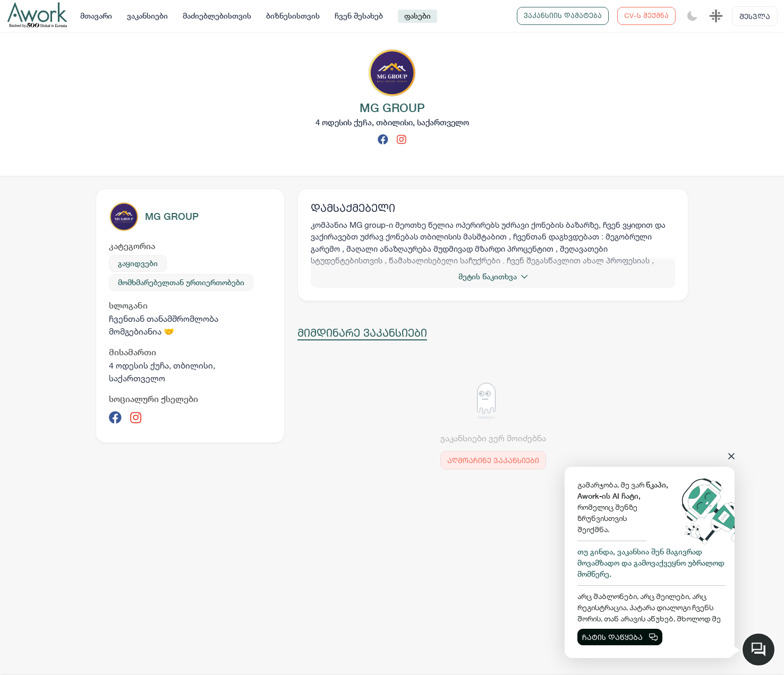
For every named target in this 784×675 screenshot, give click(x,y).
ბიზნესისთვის (293, 16)
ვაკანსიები (147, 16)
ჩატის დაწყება (620, 637)
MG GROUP (172, 216)
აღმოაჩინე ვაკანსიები (493, 460)
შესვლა (755, 16)
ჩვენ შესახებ (359, 16)
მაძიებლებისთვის (217, 16)
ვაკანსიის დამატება (563, 15)
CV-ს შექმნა (646, 15)
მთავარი (96, 16)
